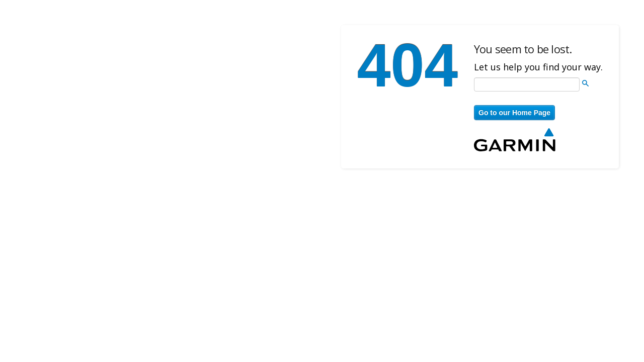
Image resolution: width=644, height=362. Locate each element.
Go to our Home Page (514, 113)
